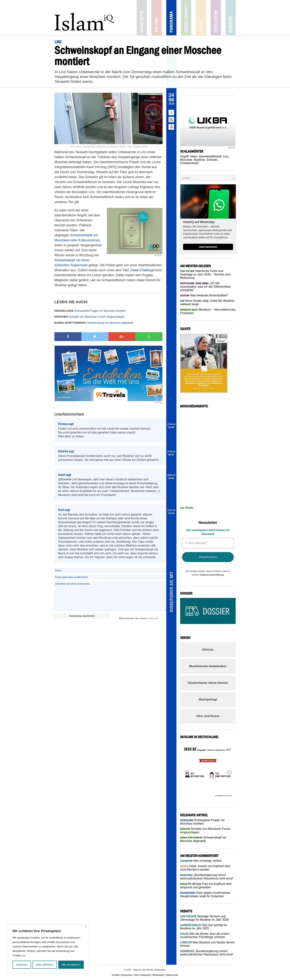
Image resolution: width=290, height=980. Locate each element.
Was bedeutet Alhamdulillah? (204, 295)
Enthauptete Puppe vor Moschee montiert (90, 311)
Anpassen (22, 965)
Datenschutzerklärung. (212, 575)
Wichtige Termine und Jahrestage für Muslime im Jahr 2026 (204, 918)
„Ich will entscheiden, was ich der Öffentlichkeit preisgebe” (205, 287)
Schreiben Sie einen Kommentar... (110, 596)
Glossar (208, 650)
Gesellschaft (186, 18)
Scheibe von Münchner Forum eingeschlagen (90, 317)
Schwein (212, 160)
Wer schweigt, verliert (201, 861)
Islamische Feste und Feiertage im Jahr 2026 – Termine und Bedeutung (205, 274)
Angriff (184, 156)
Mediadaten (158, 975)
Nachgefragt (208, 699)
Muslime (199, 160)
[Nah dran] (86, 927)
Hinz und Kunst (208, 716)
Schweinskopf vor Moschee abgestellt (94, 323)
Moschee (186, 160)
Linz (226, 156)
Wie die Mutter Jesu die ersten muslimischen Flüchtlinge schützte (205, 935)
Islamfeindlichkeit (210, 156)
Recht (201, 18)
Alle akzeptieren (71, 965)
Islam (194, 156)
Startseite (142, 18)
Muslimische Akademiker (208, 666)
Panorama (171, 18)
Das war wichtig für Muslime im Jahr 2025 (204, 927)
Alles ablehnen (45, 965)
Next (228, 772)
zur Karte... (188, 508)
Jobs (136, 975)
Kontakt (116, 975)
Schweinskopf (189, 163)
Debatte (231, 18)
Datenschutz (172, 975)
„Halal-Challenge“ (143, 270)
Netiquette (153, 618)
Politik (157, 18)
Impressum (127, 975)
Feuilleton (216, 18)
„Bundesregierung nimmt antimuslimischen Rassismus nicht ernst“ (207, 953)
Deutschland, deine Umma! (208, 683)
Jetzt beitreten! (208, 247)
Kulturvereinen (89, 240)
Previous (186, 772)
